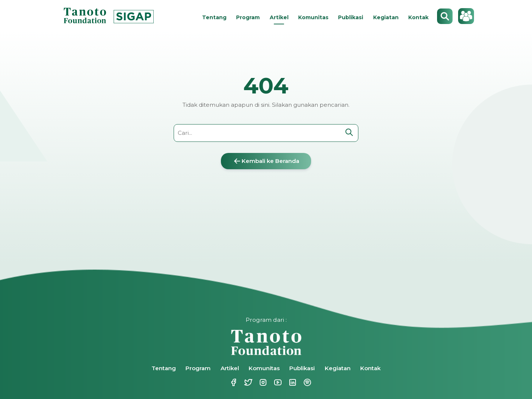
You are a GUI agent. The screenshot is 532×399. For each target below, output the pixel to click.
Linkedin (292, 382)
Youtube (277, 382)
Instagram (262, 382)
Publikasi (351, 17)
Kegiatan (386, 17)
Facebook (233, 382)
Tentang (214, 17)
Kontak (418, 17)
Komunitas (313, 17)
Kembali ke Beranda (266, 161)
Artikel (279, 17)
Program (248, 17)
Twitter (248, 382)
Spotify (307, 382)
